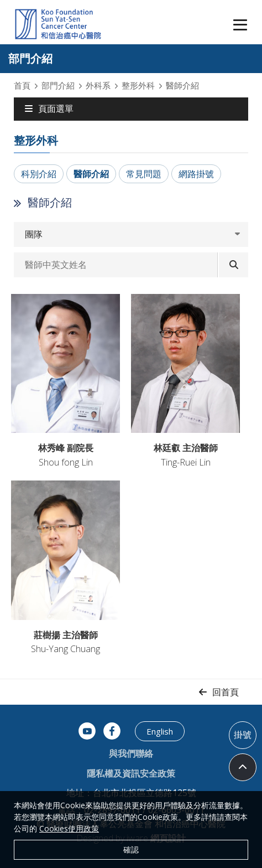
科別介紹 (39, 174)
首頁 (22, 85)
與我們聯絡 (131, 753)
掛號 (243, 735)
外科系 (98, 85)
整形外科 (138, 85)
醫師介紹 (91, 174)
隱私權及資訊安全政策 (131, 773)
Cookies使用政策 (69, 828)
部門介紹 (58, 85)
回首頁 (226, 692)
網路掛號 (196, 174)
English (160, 731)
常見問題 (144, 174)
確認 (131, 849)
